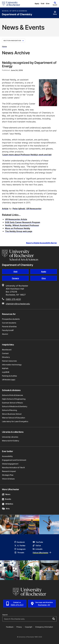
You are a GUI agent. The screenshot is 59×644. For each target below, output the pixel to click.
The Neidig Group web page (19, 231)
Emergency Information (44, 627)
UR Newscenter (34, 209)
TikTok (37, 546)
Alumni (5, 334)
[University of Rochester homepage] (11, 4)
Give (48, 3)
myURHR (6, 372)
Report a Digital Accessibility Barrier (41, 243)
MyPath (5, 368)
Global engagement (10, 464)
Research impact (9, 471)
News (6, 494)
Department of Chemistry (17, 14)
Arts (6, 509)
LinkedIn (38, 549)
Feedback (10, 627)
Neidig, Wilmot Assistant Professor (22, 225)
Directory (6, 357)
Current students (9, 323)
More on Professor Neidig (18, 228)
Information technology (12, 365)
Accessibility (7, 456)
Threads (19, 553)
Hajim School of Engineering (14, 399)
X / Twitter (20, 546)
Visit (42, 3)
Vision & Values (8, 479)
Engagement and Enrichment (14, 460)
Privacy (19, 627)
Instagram (20, 549)
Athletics (8, 504)
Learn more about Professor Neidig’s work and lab (27, 155)
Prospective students (11, 319)
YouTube (38, 542)
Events (7, 499)
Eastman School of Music (12, 403)
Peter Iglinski (19, 209)
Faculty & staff (8, 330)
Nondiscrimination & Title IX (13, 467)
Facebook (20, 542)
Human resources (9, 361)
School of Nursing (9, 410)
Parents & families (9, 326)
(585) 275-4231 (13, 299)
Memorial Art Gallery (10, 441)
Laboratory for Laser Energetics (15, 421)
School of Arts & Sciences (14, 11)
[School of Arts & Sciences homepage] (20, 255)
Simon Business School (12, 414)
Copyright (29, 627)
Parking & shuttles (9, 376)
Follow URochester (42, 553)
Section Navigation (14, 41)
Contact (5, 353)
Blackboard (7, 350)
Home (4, 46)
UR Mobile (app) (9, 380)
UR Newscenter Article (16, 219)
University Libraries (10, 437)
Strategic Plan (8, 475)
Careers (15, 278)
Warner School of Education (14, 418)
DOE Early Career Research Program (23, 222)
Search (5, 615)
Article (5, 209)
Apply (37, 3)
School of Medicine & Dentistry (15, 406)
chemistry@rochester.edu (18, 304)
